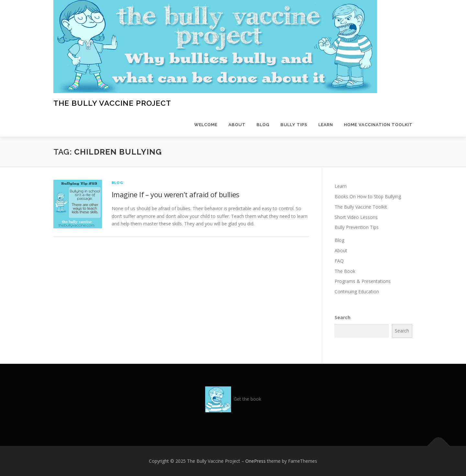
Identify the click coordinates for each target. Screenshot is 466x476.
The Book (345, 271)
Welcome (206, 125)
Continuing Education (357, 292)
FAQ (339, 261)
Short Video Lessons (356, 217)
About (237, 125)
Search (343, 317)
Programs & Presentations (363, 281)
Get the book (247, 399)
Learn (326, 125)
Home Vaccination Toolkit (378, 125)
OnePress (255, 461)
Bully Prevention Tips (357, 227)
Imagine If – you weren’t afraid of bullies (176, 194)
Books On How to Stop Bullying (368, 196)
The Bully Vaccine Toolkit (361, 207)
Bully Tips (294, 125)
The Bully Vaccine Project (112, 103)
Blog (263, 125)
